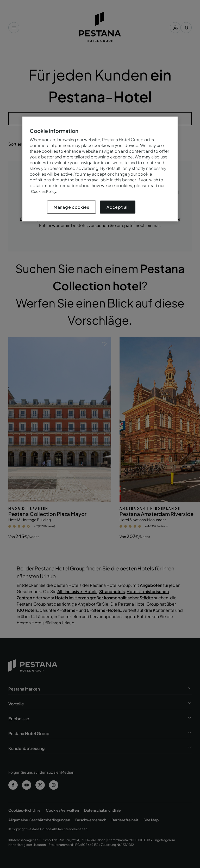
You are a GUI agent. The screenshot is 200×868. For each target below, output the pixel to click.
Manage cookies (71, 207)
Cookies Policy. (44, 191)
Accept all (118, 207)
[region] (100, 169)
